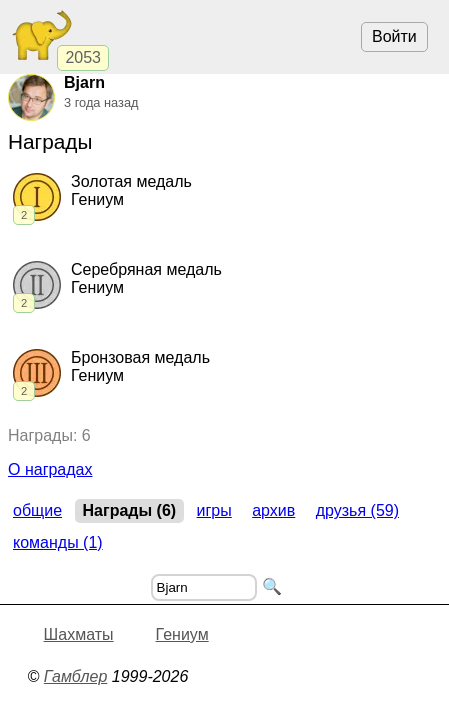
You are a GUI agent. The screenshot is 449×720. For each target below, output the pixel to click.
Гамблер (76, 676)
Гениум (182, 634)
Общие (37, 510)
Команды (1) (58, 542)
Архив (273, 510)
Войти (394, 36)
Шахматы (79, 634)
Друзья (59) (357, 510)
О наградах (50, 469)
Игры (214, 510)
